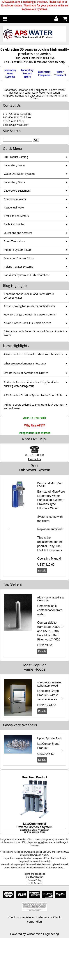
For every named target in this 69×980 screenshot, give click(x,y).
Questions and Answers (18, 233)
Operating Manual (49, 559)
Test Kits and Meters (16, 216)
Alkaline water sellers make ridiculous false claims (33, 354)
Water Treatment (60, 73)
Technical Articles (14, 224)
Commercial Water (15, 199)
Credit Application (34, 877)
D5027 (47, 631)
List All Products (34, 883)
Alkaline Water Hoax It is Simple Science (28, 323)
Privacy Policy (34, 880)
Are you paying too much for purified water (30, 306)
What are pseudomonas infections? (25, 363)
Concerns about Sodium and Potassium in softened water (29, 296)
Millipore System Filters (18, 250)
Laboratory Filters (14, 182)
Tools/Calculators (14, 241)
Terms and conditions (34, 874)
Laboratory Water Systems (10, 73)
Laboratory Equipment (44, 73)
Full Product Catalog (16, 157)
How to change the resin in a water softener (30, 314)
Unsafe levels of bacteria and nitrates (26, 373)
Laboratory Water (14, 165)
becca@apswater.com (16, 125)
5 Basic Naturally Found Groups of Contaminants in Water (34, 333)
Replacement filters (50, 529)
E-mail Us (34, 459)
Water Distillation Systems (20, 174)
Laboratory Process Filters (27, 73)
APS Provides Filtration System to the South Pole (33, 395)
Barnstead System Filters (19, 258)
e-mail (41, 842)
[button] (8, 527)
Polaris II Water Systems (18, 267)
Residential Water (14, 207)
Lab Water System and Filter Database (27, 275)
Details (42, 571)
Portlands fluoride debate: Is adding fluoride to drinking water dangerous (31, 384)
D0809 (56, 627)
